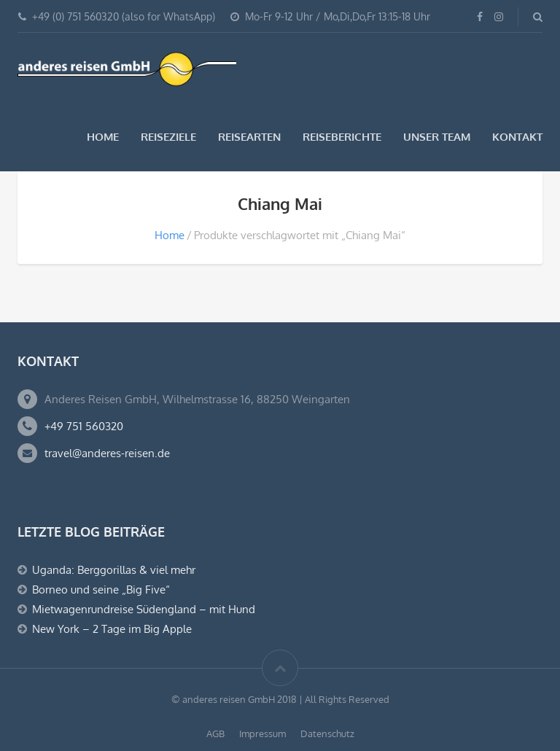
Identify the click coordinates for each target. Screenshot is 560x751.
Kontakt (517, 137)
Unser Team (437, 137)
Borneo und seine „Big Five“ (101, 589)
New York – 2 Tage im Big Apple (112, 629)
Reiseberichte (342, 137)
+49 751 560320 (84, 426)
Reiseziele (168, 137)
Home (103, 137)
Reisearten (249, 137)
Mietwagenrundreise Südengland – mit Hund (144, 609)
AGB (215, 734)
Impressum (262, 734)
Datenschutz (327, 734)
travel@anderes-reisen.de (107, 453)
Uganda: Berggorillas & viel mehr (114, 570)
